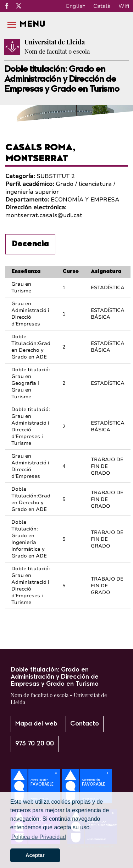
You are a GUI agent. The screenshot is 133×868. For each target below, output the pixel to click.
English (76, 6)
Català (102, 6)
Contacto (85, 724)
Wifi (124, 6)
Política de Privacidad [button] (39, 837)
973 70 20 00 (35, 744)
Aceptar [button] (35, 855)
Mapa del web (36, 724)
